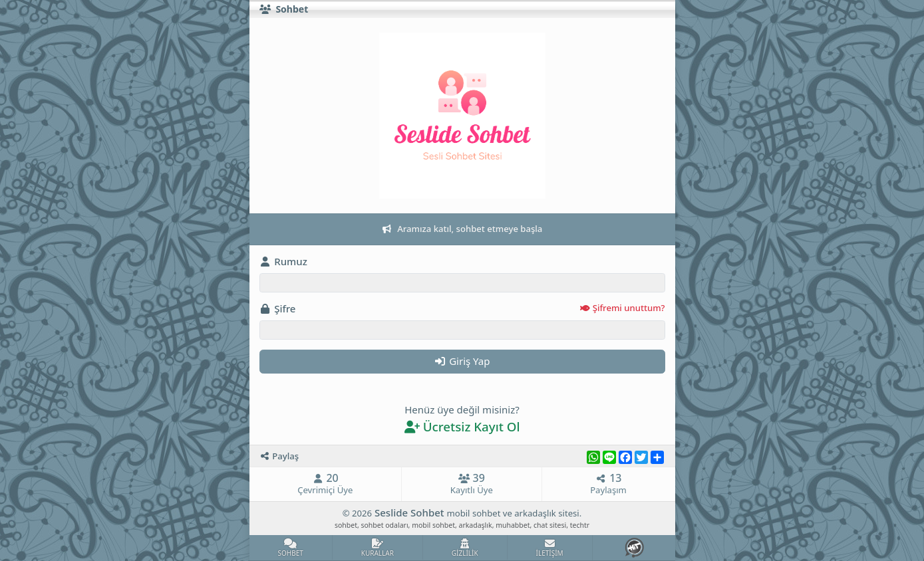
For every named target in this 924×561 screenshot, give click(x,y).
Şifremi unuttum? (622, 308)
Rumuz (283, 262)
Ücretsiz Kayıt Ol (462, 426)
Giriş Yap (462, 361)
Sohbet (284, 10)
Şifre (462, 309)
